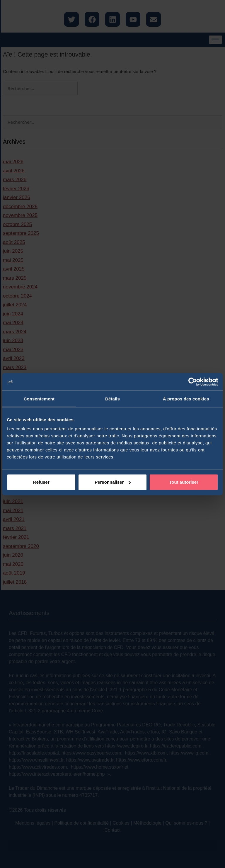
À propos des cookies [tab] (186, 399)
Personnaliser (113, 482)
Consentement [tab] (39, 399)
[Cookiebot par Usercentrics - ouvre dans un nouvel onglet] (193, 382)
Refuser (41, 482)
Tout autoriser (184, 482)
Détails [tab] (112, 399)
